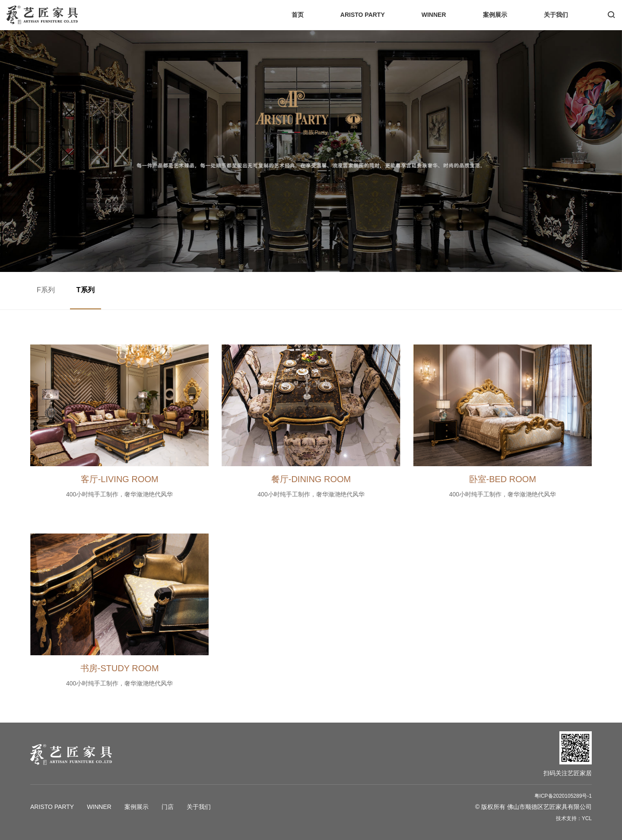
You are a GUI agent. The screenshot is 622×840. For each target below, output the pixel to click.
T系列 (86, 290)
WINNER (434, 15)
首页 (298, 15)
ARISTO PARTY (363, 15)
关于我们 (556, 15)
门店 (168, 807)
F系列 (46, 290)
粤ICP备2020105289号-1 (563, 796)
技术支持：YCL (574, 818)
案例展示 (495, 15)
